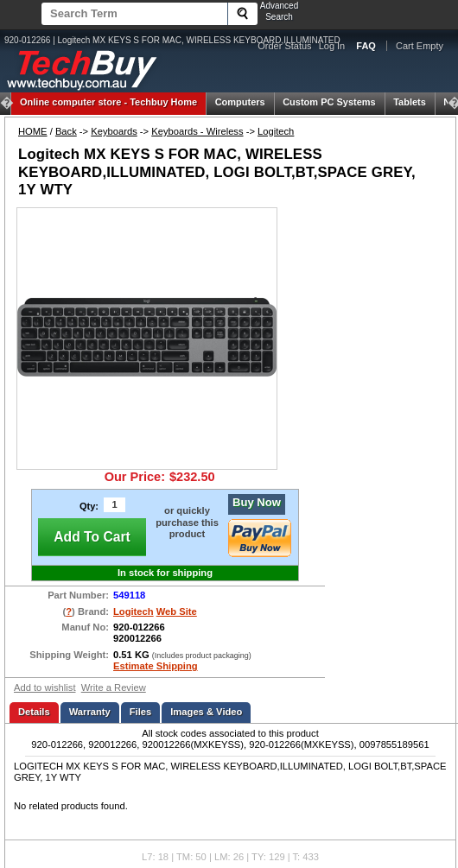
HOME (33, 131)
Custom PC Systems (329, 102)
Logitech (276, 131)
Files (141, 712)
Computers (240, 102)
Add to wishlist (45, 687)
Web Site (177, 611)
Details (34, 712)
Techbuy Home (108, 102)
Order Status (284, 46)
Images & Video (206, 712)
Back (66, 131)
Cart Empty (420, 46)
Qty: (89, 506)
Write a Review (114, 687)
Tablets (410, 102)
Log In (332, 46)
